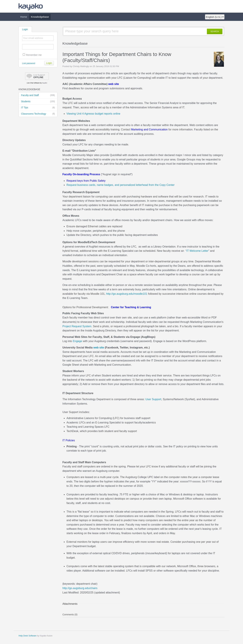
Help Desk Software (28, 636)
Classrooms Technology (38, 114)
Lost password (29, 63)
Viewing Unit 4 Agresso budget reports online (93, 114)
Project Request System (77, 326)
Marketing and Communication (149, 129)
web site (113, 84)
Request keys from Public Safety (86, 181)
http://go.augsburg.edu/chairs (80, 588)
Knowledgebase (40, 17)
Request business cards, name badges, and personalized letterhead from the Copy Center (120, 185)
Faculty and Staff (38, 95)
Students (38, 102)
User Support (153, 399)
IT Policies (69, 440)
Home (24, 17)
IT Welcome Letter (197, 251)
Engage (77, 341)
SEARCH (215, 32)
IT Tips (38, 108)
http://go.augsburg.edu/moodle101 (127, 294)
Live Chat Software (33, 83)
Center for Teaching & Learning (131, 307)
